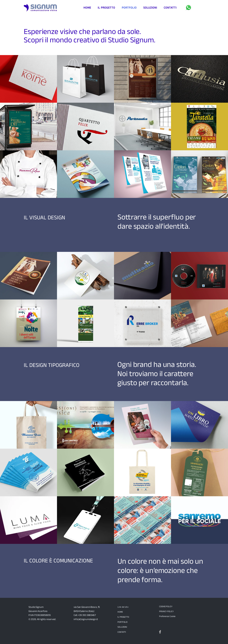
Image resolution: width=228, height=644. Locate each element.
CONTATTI (122, 632)
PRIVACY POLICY (166, 611)
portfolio (129, 8)
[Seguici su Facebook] (160, 632)
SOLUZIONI (122, 627)
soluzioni (150, 8)
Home (87, 8)
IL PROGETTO (123, 617)
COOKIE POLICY (166, 606)
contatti (170, 8)
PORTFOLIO (122, 622)
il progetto (106, 8)
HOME (120, 612)
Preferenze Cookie (167, 616)
